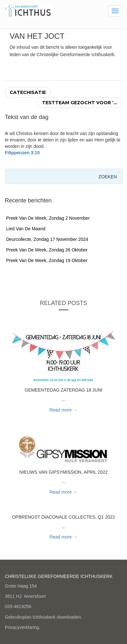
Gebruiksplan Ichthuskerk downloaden (43, 617)
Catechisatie (28, 92)
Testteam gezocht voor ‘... (80, 103)
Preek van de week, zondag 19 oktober (47, 260)
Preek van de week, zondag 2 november (48, 218)
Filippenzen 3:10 (22, 153)
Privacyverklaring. (22, 627)
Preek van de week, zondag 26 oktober (47, 250)
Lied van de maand (26, 229)
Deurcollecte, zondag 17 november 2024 (47, 239)
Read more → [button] (63, 410)
